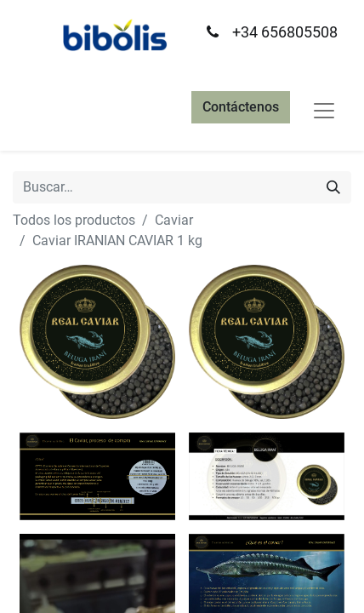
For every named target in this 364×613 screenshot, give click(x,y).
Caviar (174, 220)
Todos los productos (74, 220)
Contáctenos (241, 107)
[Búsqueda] (333, 187)
